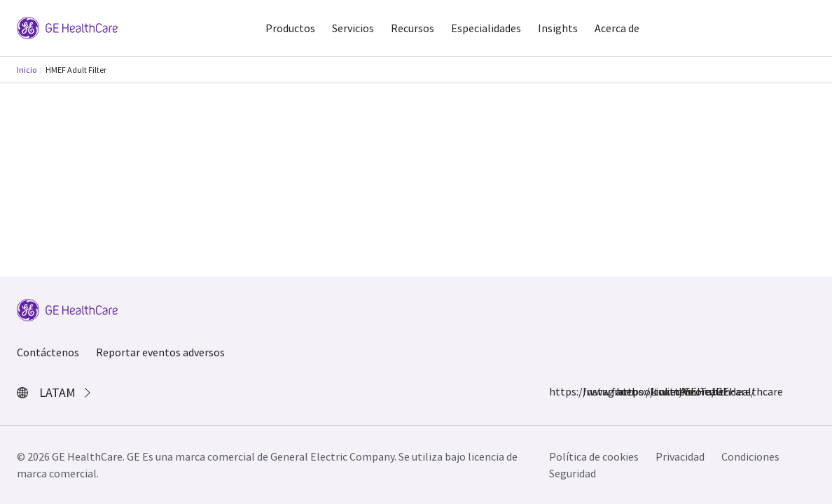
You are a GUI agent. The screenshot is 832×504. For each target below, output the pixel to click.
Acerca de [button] (617, 28)
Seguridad (573, 473)
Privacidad (680, 456)
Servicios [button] (353, 28)
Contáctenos (48, 352)
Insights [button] (558, 28)
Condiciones (750, 456)
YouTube (692, 391)
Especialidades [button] (486, 28)
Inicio (27, 70)
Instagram (591, 391)
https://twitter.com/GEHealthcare (625, 391)
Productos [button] (290, 28)
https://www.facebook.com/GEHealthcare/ (557, 391)
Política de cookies (594, 456)
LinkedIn (658, 391)
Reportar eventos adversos (160, 352)
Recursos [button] (412, 28)
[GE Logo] (67, 27)
